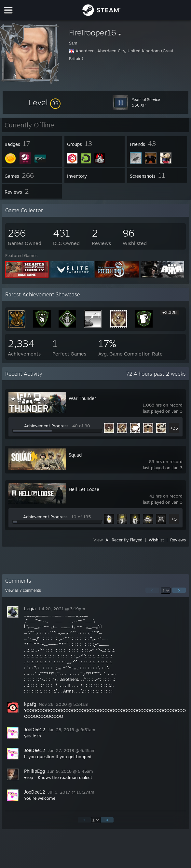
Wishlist (156, 540)
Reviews (178, 540)
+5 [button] (174, 519)
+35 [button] (174, 428)
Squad (75, 455)
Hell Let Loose (84, 489)
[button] (45, 102)
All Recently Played (124, 540)
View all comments (23, 590)
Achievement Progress (46, 426)
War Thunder (82, 398)
